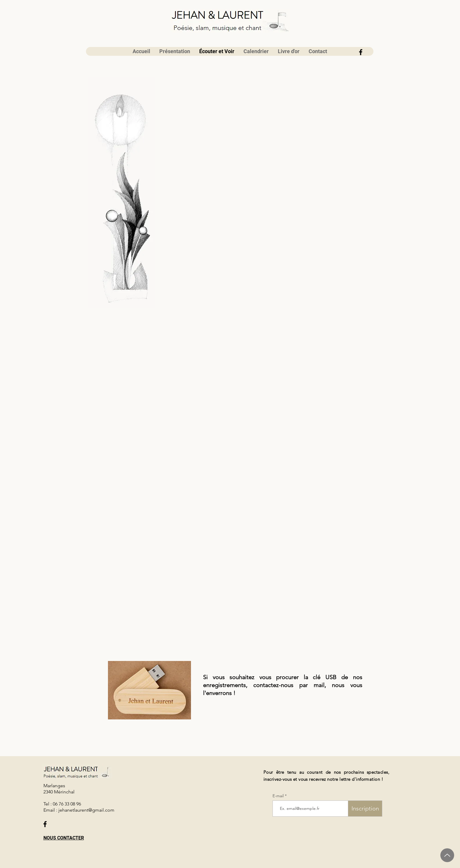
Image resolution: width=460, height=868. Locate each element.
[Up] (447, 855)
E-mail (279, 796)
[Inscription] (365, 809)
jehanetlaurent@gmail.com (86, 810)
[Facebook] (361, 52)
